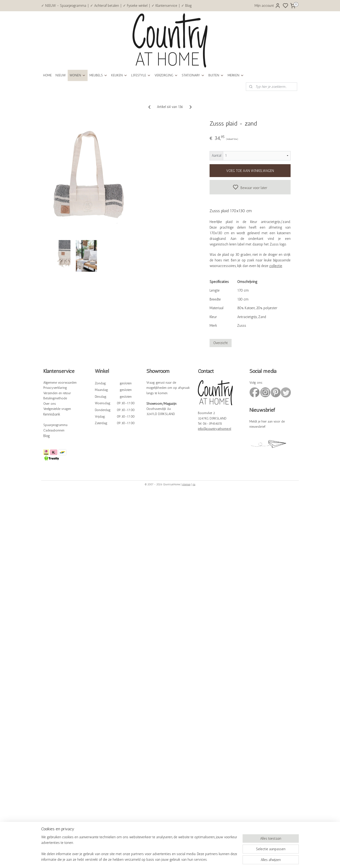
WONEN (78, 75)
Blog (47, 436)
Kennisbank (52, 414)
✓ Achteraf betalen (105, 6)
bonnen (59, 430)
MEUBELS (98, 75)
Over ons (50, 404)
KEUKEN (119, 75)
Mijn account (268, 6)
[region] (139, 848)
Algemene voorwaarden (60, 383)
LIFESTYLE (141, 75)
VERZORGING (166, 75)
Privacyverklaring (55, 388)
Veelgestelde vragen (57, 409)
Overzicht (221, 343)
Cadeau (49, 430)
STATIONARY (193, 75)
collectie (276, 266)
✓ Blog (187, 6)
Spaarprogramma (55, 425)
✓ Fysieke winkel (135, 6)
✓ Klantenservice (164, 6)
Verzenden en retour (57, 393)
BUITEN (216, 75)
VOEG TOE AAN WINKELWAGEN (250, 171)
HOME (47, 75)
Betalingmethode (55, 398)
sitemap (186, 484)
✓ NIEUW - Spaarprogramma (64, 6)
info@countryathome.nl (214, 429)
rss (194, 484)
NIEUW (61, 75)
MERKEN (236, 75)
